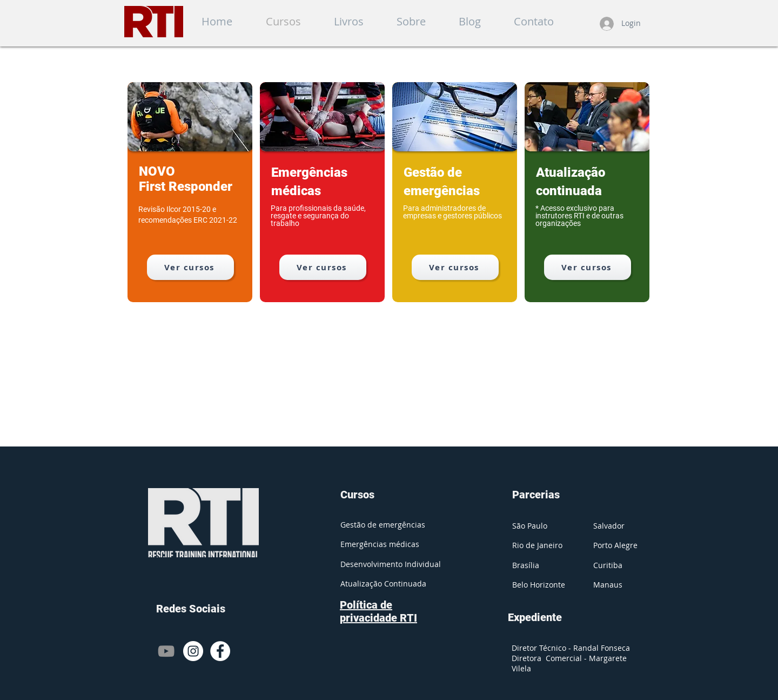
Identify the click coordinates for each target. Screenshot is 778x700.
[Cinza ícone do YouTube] (166, 651)
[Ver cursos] (190, 267)
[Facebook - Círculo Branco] (220, 651)
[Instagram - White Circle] (193, 651)
